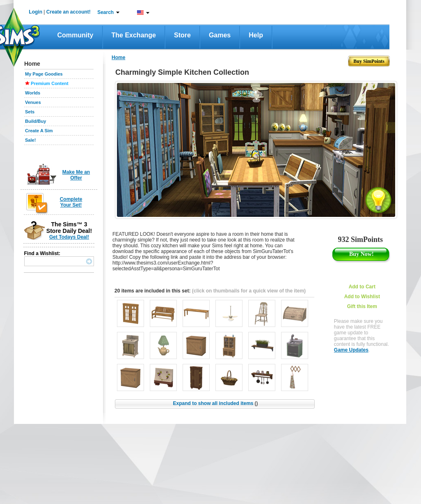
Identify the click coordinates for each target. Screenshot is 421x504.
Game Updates (351, 350)
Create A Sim (39, 131)
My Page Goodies (44, 74)
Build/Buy (35, 121)
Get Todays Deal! (69, 237)
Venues (33, 102)
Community (76, 35)
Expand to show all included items (215, 403)
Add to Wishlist (362, 297)
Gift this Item (362, 306)
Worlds (33, 93)
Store (182, 35)
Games (220, 35)
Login (35, 12)
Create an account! (69, 12)
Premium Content (50, 83)
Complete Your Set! (71, 202)
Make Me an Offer (76, 175)
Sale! (30, 140)
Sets (30, 112)
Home (118, 58)
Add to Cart (362, 287)
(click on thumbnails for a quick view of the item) (249, 291)
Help (256, 35)
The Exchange (134, 35)
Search (105, 12)
